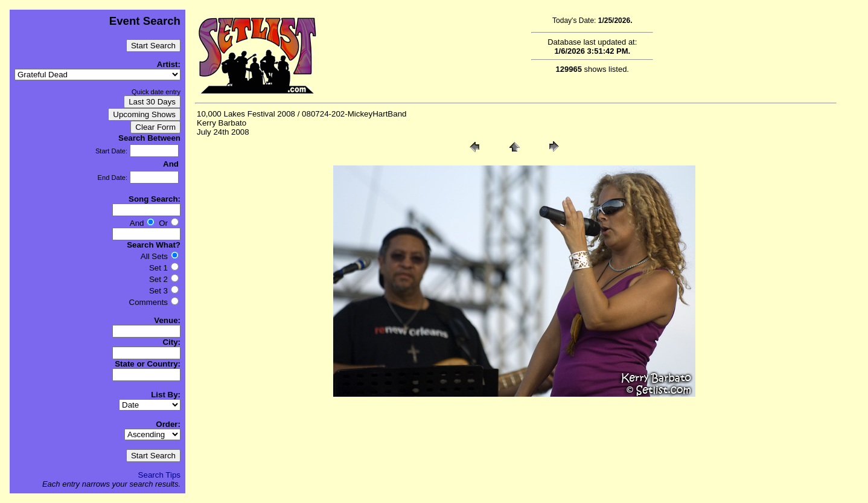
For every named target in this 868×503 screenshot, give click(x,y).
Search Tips (159, 475)
